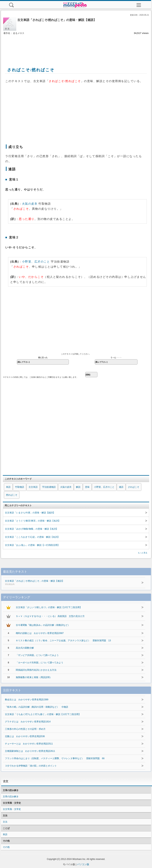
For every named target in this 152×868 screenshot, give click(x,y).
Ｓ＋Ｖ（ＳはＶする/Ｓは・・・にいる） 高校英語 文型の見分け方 (50, 616)
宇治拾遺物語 (49, 487)
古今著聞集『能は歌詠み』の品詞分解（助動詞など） (43, 625)
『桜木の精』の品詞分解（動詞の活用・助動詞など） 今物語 (36, 707)
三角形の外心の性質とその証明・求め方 (25, 729)
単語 (8, 487)
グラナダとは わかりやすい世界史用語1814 (28, 722)
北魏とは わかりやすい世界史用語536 (25, 736)
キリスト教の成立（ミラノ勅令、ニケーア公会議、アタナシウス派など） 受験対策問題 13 (63, 641)
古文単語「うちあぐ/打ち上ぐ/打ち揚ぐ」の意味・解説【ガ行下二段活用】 (43, 714)
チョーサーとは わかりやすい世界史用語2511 (29, 744)
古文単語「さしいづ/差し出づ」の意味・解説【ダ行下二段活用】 (49, 607)
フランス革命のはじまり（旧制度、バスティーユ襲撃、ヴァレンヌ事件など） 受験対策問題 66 (55, 758)
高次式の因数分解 (25, 648)
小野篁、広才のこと (36, 262)
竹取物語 (20, 487)
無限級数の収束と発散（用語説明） (34, 677)
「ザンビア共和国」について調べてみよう (37, 655)
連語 (121, 487)
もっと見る (143, 553)
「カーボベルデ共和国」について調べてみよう (40, 663)
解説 (78, 487)
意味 (87, 487)
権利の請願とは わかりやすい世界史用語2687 (40, 633)
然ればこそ (12, 495)
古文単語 (33, 487)
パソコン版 (83, 864)
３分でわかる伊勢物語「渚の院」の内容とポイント (31, 766)
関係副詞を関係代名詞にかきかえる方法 (36, 670)
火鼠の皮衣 (30, 204)
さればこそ (134, 487)
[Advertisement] (76, 47)
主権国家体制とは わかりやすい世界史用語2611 (30, 751)
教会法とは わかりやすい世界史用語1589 (27, 700)
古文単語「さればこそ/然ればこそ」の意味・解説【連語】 (68, 583)
